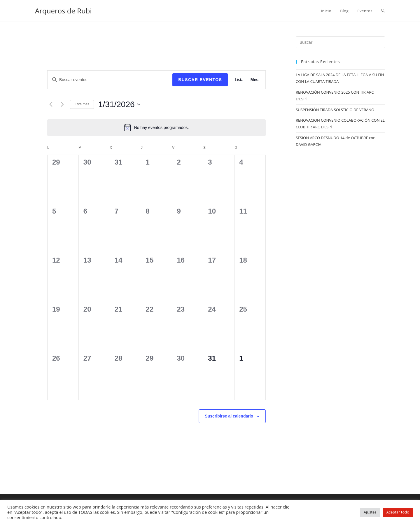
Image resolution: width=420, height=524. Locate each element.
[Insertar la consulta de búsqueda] (340, 42)
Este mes (82, 104)
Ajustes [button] (370, 512)
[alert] (156, 127)
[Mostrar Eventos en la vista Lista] (239, 80)
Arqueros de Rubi (63, 11)
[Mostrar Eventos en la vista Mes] (254, 80)
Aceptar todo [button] (398, 512)
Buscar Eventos (200, 80)
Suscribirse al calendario (229, 416)
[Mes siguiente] (62, 104)
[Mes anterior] (51, 104)
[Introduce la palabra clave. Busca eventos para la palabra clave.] (110, 80)
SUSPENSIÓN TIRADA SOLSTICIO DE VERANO (335, 110)
